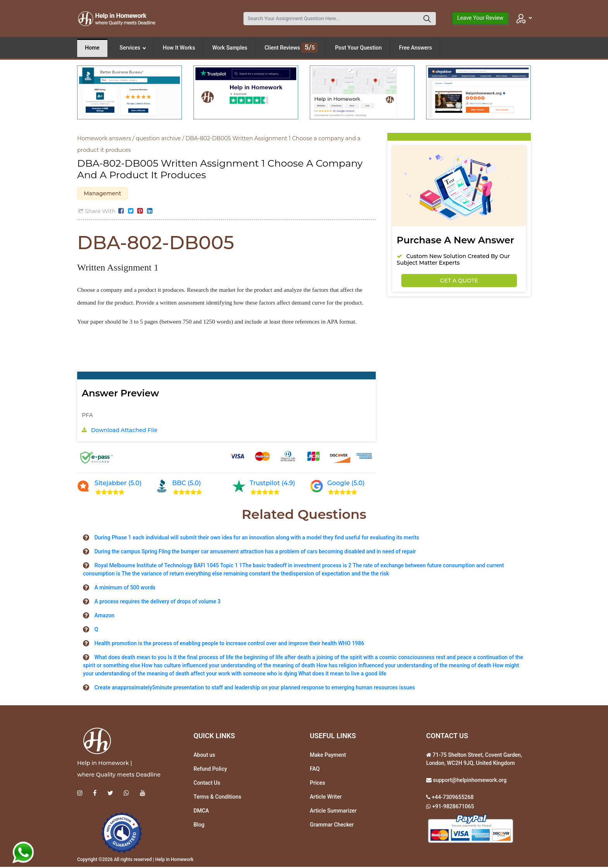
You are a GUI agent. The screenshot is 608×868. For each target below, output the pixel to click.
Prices (317, 784)
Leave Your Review (480, 18)
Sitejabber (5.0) (118, 484)
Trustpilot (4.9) (272, 484)
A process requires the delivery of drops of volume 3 (157, 603)
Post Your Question (358, 48)
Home (92, 48)
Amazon (104, 617)
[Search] (331, 19)
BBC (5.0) (187, 484)
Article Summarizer (333, 812)
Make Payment (328, 756)
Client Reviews (291, 48)
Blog (199, 826)
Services (133, 48)
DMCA (201, 812)
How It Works (179, 48)
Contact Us (207, 784)
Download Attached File (124, 431)
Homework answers (104, 138)
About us (204, 756)
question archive (158, 138)
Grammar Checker (332, 826)
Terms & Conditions (217, 798)
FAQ (315, 770)
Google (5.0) (346, 484)
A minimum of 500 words (125, 589)
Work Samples (230, 48)
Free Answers (415, 48)
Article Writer (326, 798)
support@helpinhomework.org (469, 781)
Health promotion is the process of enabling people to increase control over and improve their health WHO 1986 (229, 644)
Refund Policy (210, 770)
